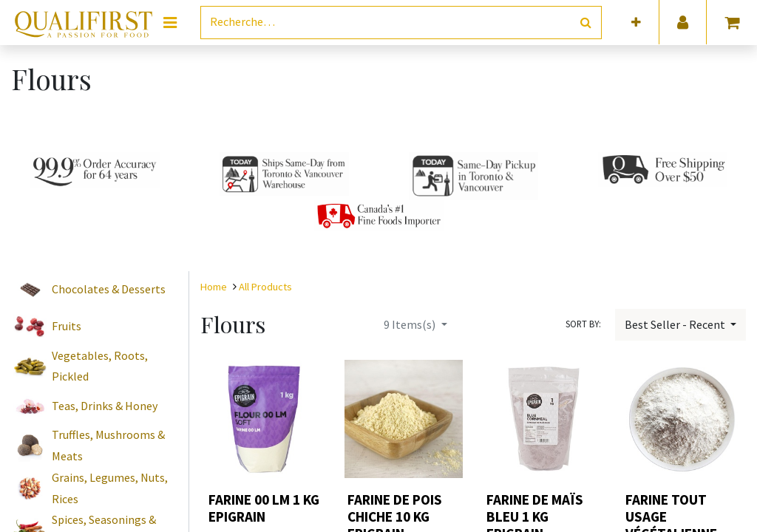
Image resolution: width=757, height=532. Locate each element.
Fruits (67, 326)
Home (214, 287)
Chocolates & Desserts (109, 289)
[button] (636, 23)
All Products (265, 287)
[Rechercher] (586, 23)
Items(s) (411, 324)
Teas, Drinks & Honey (105, 406)
